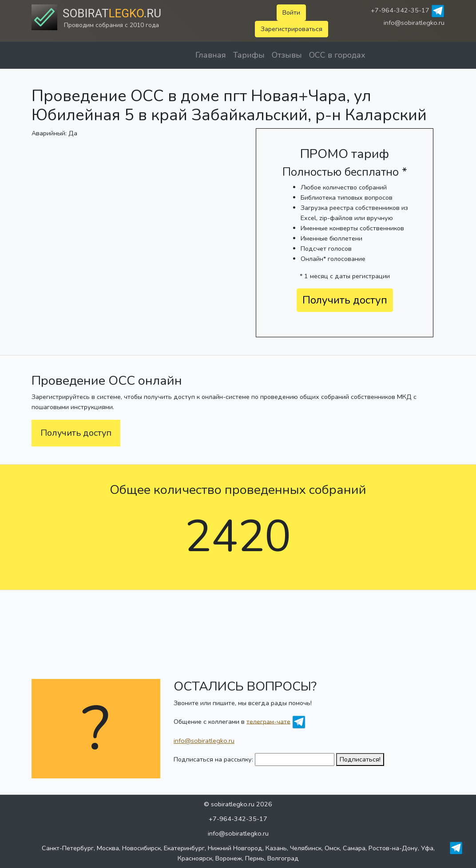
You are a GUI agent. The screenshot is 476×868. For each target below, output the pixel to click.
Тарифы (249, 55)
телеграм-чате (268, 721)
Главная (211, 55)
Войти (291, 12)
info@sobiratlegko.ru (414, 23)
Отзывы (287, 55)
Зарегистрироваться (292, 29)
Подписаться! (360, 759)
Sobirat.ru (112, 13)
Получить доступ (345, 300)
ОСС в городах (337, 55)
